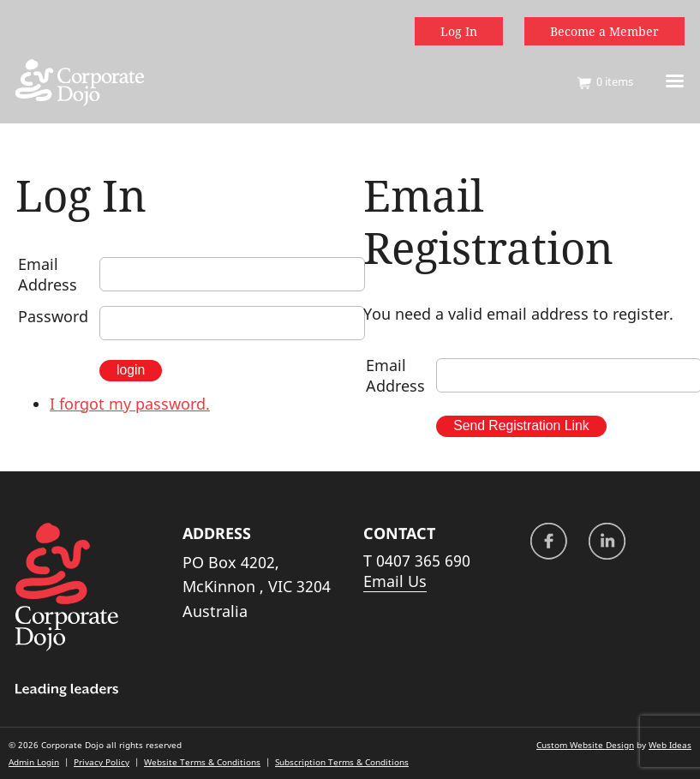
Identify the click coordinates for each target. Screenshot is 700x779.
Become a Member (604, 31)
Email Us (395, 581)
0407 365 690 (423, 560)
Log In (459, 31)
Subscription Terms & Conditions (342, 762)
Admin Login (34, 762)
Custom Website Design (585, 745)
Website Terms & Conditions (202, 762)
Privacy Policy (102, 762)
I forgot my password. (130, 404)
